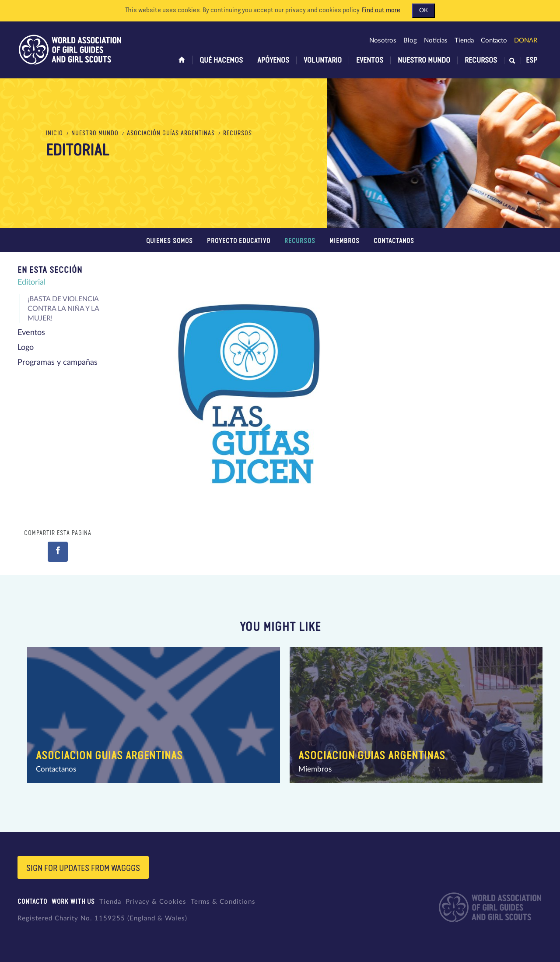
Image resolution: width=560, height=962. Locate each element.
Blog (410, 41)
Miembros (345, 241)
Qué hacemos (221, 60)
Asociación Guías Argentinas (171, 134)
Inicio (54, 134)
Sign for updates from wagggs (83, 868)
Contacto (494, 41)
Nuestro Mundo (424, 60)
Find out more (381, 11)
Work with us (73, 902)
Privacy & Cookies (156, 902)
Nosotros (383, 41)
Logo (26, 348)
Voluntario (323, 60)
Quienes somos (170, 241)
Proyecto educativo (239, 241)
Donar (526, 41)
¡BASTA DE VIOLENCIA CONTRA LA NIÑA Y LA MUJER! (63, 309)
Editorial (31, 282)
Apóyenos (273, 60)
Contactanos (394, 241)
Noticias (436, 41)
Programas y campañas (58, 363)
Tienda (464, 41)
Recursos (481, 60)
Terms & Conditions (223, 902)
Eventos (370, 60)
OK (423, 11)
